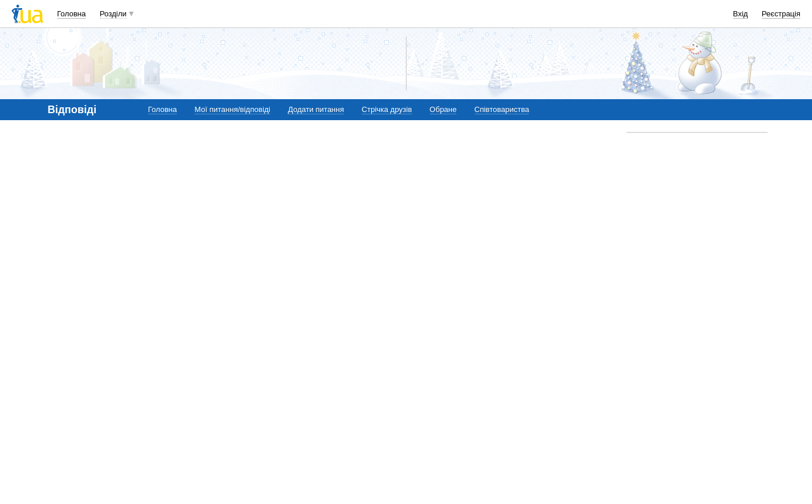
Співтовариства (502, 109)
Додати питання (316, 109)
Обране (443, 109)
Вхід (741, 14)
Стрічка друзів (387, 109)
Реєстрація (781, 14)
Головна (72, 14)
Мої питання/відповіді (232, 109)
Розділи (113, 14)
